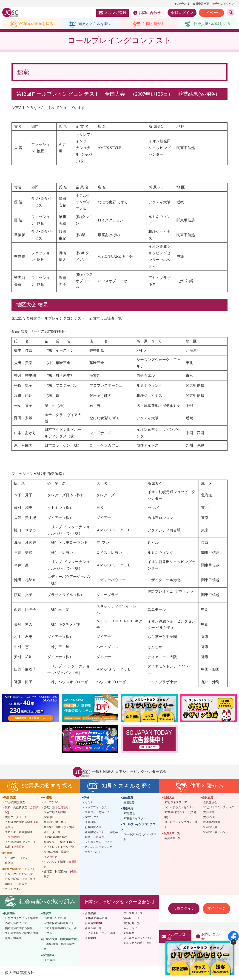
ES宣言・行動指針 (55, 919)
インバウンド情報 (60, 865)
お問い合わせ (147, 13)
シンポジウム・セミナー (100, 842)
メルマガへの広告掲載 (137, 943)
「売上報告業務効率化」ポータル (60, 931)
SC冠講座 (50, 961)
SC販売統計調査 (15, 803)
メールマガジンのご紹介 (139, 938)
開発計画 (57, 808)
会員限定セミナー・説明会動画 (101, 835)
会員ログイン (182, 13)
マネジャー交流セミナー (100, 813)
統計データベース (16, 817)
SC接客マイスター (135, 819)
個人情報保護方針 (19, 973)
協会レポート (132, 919)
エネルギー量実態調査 (19, 835)
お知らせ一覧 (132, 924)
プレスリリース (133, 914)
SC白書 (48, 817)
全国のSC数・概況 (55, 823)
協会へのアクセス (223, 4)
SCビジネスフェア (176, 803)
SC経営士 (129, 814)
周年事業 (129, 933)
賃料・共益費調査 (22, 810)
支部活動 (209, 813)
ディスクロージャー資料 (100, 933)
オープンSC (51, 803)
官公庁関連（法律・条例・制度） (22, 882)
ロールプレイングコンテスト (140, 837)
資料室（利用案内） (60, 875)
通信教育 (129, 803)
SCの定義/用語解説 (55, 837)
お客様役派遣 (93, 828)
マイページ (211, 13)
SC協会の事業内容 (96, 919)
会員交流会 (210, 803)
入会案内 (90, 938)
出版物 (9, 863)
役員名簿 (90, 924)
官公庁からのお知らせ (19, 874)
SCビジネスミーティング (219, 808)
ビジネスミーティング (99, 847)
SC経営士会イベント (216, 832)
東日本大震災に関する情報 (22, 933)
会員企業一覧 (201, 4)
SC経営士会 (210, 828)
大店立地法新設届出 (56, 813)
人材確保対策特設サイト (59, 924)
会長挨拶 (90, 914)
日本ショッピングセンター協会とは (120, 902)
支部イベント (93, 852)
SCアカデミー (93, 817)
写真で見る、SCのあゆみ (59, 842)
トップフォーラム (96, 808)
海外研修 (90, 823)
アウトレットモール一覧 (59, 847)
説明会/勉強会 (212, 823)
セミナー (90, 803)
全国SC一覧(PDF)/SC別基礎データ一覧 (59, 830)
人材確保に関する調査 (22, 825)
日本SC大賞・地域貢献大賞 (59, 947)
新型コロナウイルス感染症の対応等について (22, 921)
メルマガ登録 (112, 13)
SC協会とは (182, 4)
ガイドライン (13, 889)
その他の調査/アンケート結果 (21, 845)
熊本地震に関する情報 (19, 928)
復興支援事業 (13, 938)
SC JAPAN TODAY (16, 858)
